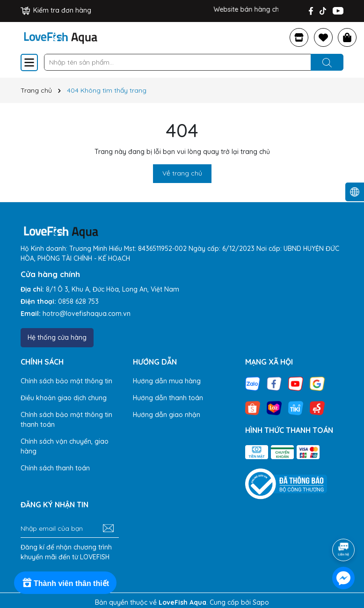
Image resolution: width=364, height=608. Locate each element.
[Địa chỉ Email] (70, 528)
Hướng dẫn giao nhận (167, 415)
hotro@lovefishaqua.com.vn (87, 314)
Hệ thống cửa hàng (57, 337)
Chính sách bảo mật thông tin (66, 381)
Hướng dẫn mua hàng (167, 381)
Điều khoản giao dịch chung (64, 398)
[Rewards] (65, 583)
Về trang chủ (182, 173)
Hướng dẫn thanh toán (168, 398)
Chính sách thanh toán (55, 468)
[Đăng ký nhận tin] (108, 528)
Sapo (261, 602)
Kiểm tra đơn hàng (56, 10)
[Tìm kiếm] (327, 62)
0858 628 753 (78, 301)
